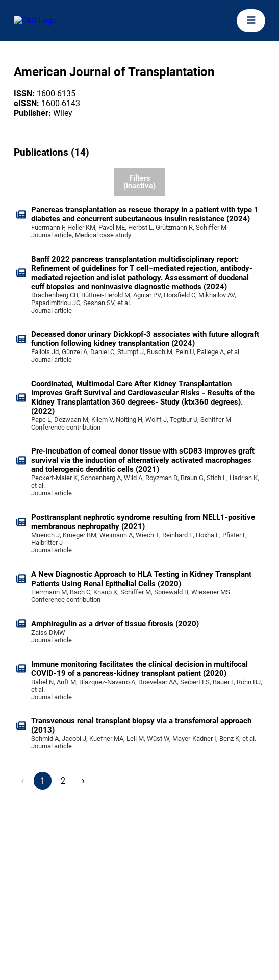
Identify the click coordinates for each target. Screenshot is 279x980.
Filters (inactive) (139, 182)
